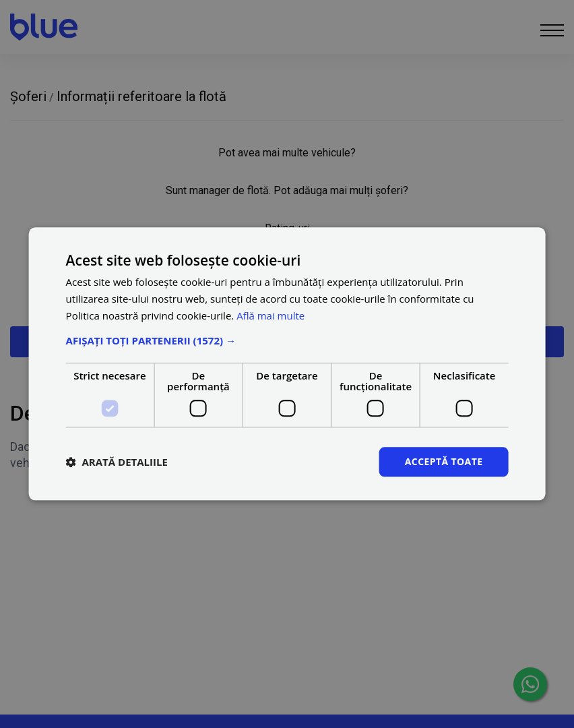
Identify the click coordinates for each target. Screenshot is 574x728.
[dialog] (287, 364)
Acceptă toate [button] (444, 461)
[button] (287, 340)
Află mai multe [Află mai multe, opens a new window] (270, 315)
